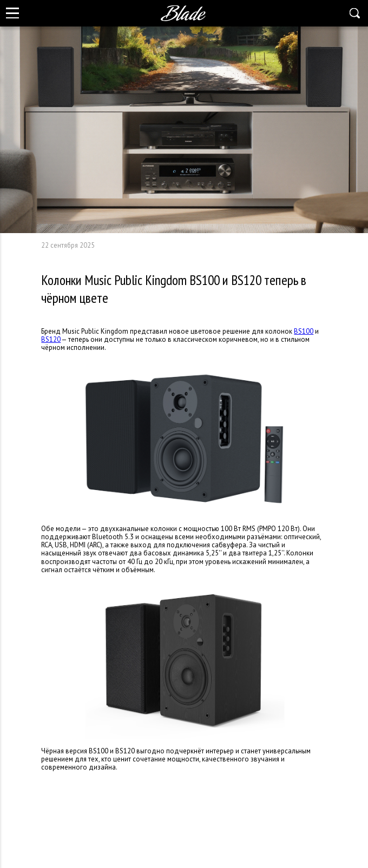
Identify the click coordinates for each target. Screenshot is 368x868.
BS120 (51, 339)
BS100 (304, 331)
